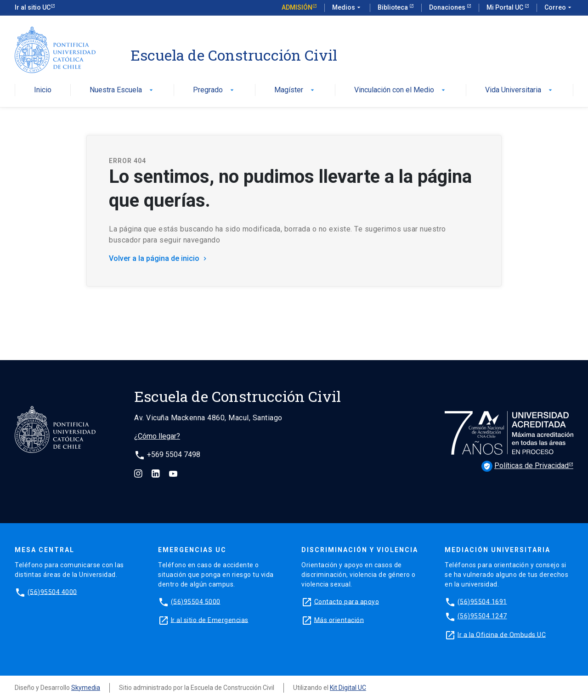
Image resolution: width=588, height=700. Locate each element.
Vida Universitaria (520, 90)
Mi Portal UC (506, 7)
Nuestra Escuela (122, 90)
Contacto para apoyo (347, 601)
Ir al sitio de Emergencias (210, 620)
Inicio (43, 90)
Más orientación (339, 620)
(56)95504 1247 (482, 616)
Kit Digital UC (348, 688)
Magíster (295, 90)
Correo (559, 8)
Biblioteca (393, 7)
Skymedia (86, 688)
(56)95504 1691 (482, 601)
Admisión (297, 7)
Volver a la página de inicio (159, 258)
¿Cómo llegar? (157, 436)
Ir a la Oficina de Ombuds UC (502, 634)
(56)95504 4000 (52, 592)
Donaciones (448, 7)
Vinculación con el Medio (401, 90)
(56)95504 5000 (196, 601)
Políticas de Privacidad (525, 466)
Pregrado (214, 90)
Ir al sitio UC (33, 7)
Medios (347, 8)
